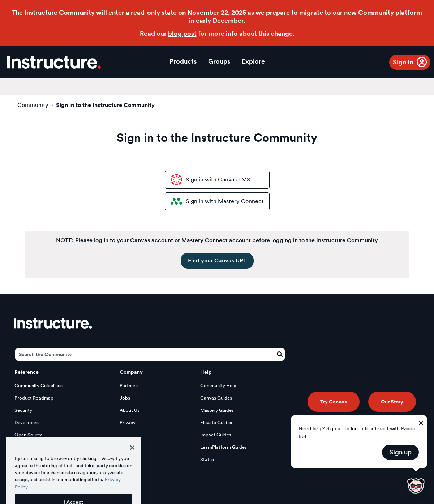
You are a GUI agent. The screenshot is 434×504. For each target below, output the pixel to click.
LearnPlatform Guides (224, 447)
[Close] (132, 459)
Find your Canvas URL (217, 260)
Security (23, 410)
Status (207, 459)
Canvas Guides (216, 398)
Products (183, 61)
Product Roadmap (34, 398)
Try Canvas (334, 402)
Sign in (403, 62)
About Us (130, 410)
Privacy (128, 422)
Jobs (125, 398)
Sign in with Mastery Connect (217, 201)
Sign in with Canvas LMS (210, 180)
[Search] (150, 354)
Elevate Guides (216, 422)
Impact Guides (216, 435)
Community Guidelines (38, 386)
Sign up (400, 452)
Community (33, 105)
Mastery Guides (217, 410)
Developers (27, 422)
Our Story (392, 402)
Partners (129, 386)
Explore (253, 61)
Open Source (29, 435)
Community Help (218, 386)
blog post (182, 33)
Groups (219, 61)
